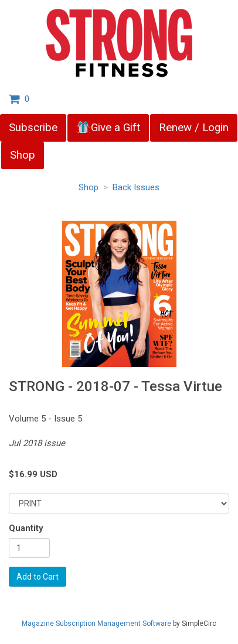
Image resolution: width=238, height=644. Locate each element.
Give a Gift (108, 128)
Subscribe (33, 128)
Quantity (26, 528)
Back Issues (136, 187)
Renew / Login (194, 128)
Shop (23, 155)
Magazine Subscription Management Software (96, 624)
